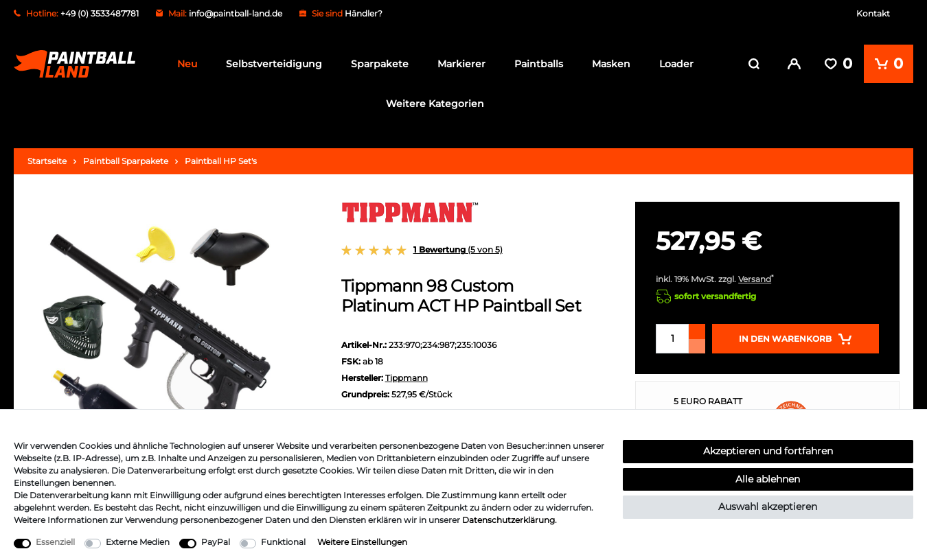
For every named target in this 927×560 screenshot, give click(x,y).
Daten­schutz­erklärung (508, 520)
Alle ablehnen (768, 479)
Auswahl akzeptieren (768, 506)
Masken (611, 64)
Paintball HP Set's (221, 157)
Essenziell (55, 542)
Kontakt (873, 13)
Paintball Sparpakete (126, 157)
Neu (187, 64)
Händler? (364, 13)
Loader (676, 64)
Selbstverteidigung (274, 64)
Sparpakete (380, 64)
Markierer (461, 64)
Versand (755, 275)
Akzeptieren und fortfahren (768, 451)
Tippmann (407, 374)
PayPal (216, 542)
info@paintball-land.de (236, 13)
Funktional (283, 542)
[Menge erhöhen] (697, 327)
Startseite (47, 157)
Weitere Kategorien (435, 104)
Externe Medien (138, 542)
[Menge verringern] (697, 342)
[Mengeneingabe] (672, 335)
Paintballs (539, 64)
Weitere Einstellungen (362, 542)
